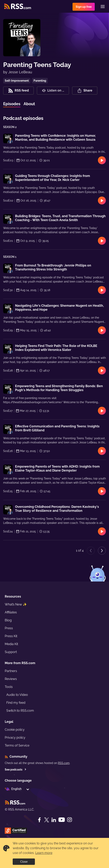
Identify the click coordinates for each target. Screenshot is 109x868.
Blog (8, 620)
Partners (11, 671)
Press (9, 628)
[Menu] (103, 7)
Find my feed (16, 703)
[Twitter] (47, 820)
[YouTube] (62, 820)
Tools (9, 687)
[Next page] (102, 551)
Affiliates (11, 612)
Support (11, 652)
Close (24, 862)
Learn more (44, 853)
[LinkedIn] (54, 820)
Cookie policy (15, 730)
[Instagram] (70, 820)
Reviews (11, 679)
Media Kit (11, 644)
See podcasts (16, 770)
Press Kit (11, 636)
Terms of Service (17, 745)
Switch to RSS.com (20, 711)
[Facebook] (39, 820)
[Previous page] (91, 551)
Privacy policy (15, 738)
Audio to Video (17, 695)
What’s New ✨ (16, 604)
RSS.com (64, 763)
